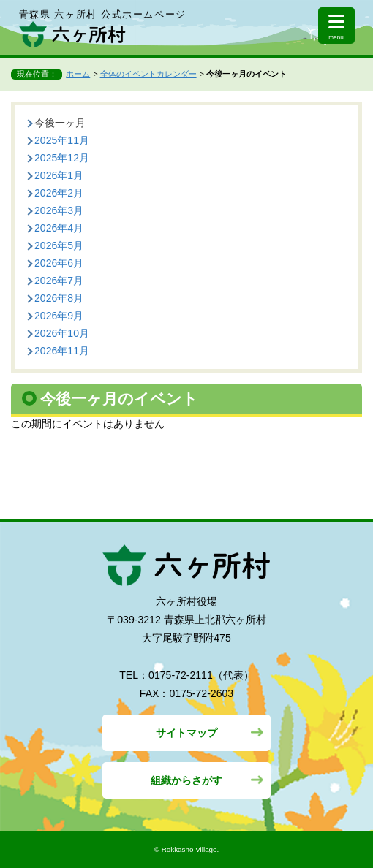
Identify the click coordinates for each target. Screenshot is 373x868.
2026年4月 (59, 228)
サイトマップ (186, 733)
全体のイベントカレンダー (148, 74)
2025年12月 (62, 158)
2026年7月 (59, 281)
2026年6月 (59, 263)
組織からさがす (186, 780)
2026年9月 (59, 316)
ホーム (78, 74)
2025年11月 (62, 140)
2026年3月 (59, 210)
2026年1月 (59, 175)
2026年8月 (59, 298)
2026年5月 (59, 245)
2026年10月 (62, 333)
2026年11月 (62, 351)
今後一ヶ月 (60, 123)
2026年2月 (59, 193)
